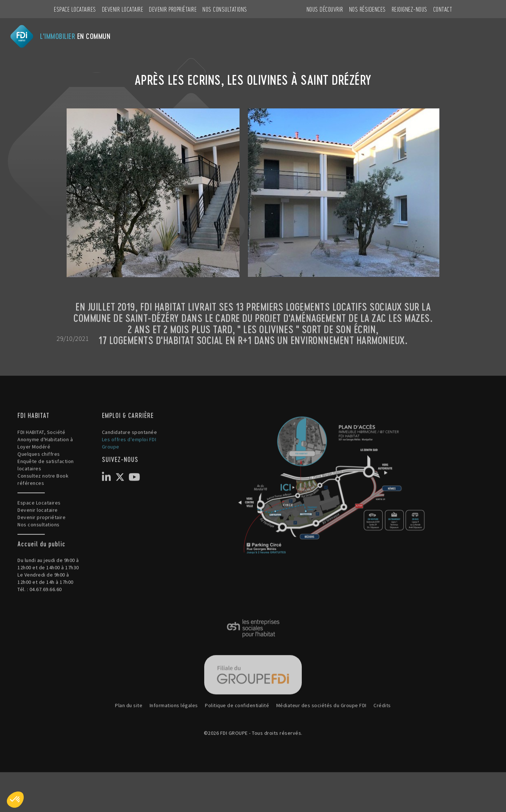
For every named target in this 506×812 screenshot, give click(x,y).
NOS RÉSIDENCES (367, 9)
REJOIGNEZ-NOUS (410, 9)
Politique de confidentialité (237, 729)
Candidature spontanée (130, 456)
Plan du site (129, 729)
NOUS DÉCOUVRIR (325, 9)
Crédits (382, 729)
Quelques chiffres (39, 478)
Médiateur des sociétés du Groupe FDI (321, 729)
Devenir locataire (123, 9)
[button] (15, 800)
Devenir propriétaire (173, 9)
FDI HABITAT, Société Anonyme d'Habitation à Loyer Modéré (45, 463)
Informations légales (174, 729)
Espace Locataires (75, 9)
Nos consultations (225, 9)
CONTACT (443, 9)
